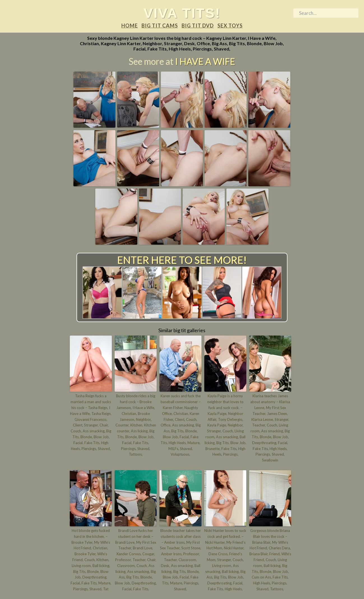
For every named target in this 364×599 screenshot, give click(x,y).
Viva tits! (182, 13)
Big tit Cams (160, 26)
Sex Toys (230, 26)
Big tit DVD (198, 26)
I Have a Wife (205, 61)
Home (130, 26)
